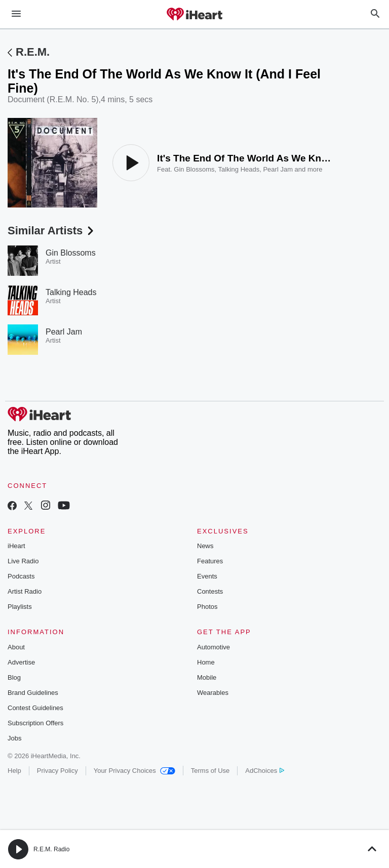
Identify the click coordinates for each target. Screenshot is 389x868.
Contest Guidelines (35, 708)
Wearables (213, 693)
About (16, 647)
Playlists (20, 607)
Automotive (213, 647)
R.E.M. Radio (51, 849)
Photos (207, 607)
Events (207, 576)
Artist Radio (25, 591)
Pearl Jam (278, 169)
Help (14, 771)
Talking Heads (239, 169)
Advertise (21, 662)
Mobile (207, 677)
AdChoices (265, 771)
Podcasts (21, 576)
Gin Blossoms (194, 169)
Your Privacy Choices (134, 771)
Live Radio (23, 561)
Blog (14, 677)
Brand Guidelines (33, 693)
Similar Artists (52, 231)
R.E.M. (33, 52)
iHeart (16, 546)
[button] (18, 849)
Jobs (14, 738)
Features (210, 561)
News (205, 546)
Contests (210, 591)
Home (206, 662)
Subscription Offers (35, 723)
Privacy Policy (57, 771)
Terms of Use (210, 771)
